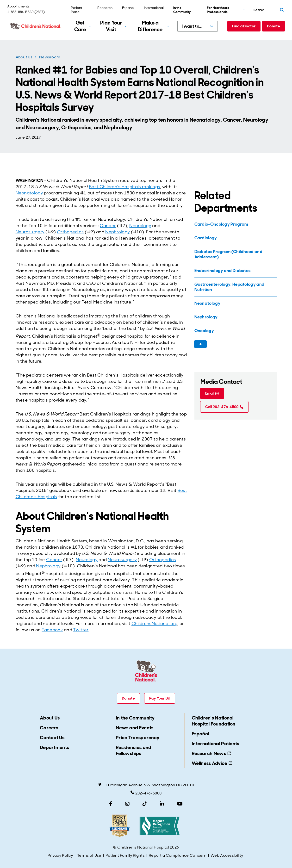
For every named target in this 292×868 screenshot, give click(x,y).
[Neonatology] (235, 303)
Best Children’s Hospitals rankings (124, 187)
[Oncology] (235, 331)
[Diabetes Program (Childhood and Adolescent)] (235, 254)
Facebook (52, 630)
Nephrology (118, 232)
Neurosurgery (30, 232)
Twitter (81, 630)
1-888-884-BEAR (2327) (26, 12)
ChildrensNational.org (154, 624)
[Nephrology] (235, 317)
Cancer (108, 226)
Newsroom (50, 57)
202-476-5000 (146, 793)
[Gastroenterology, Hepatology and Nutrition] (235, 287)
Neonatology (29, 193)
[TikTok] (145, 804)
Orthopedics (70, 232)
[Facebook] (111, 804)
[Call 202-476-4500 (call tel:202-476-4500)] (224, 407)
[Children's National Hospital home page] (36, 26)
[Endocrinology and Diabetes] (235, 271)
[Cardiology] (235, 238)
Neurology (140, 226)
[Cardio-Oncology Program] (235, 224)
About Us (24, 57)
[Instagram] (127, 804)
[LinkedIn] (162, 804)
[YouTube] (180, 804)
